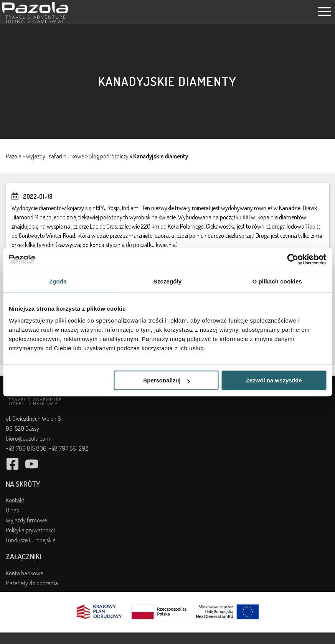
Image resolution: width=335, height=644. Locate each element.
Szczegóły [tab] (167, 281)
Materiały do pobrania (32, 583)
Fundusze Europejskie (31, 540)
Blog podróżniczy (109, 156)
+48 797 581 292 (68, 448)
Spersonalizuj (167, 380)
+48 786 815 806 (26, 448)
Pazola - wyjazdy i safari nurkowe (45, 156)
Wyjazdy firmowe (26, 520)
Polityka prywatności (30, 530)
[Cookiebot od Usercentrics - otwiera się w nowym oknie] (293, 259)
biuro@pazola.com (28, 438)
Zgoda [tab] (58, 281)
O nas (12, 510)
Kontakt (15, 500)
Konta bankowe (24, 573)
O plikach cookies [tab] (277, 281)
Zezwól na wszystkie (274, 380)
